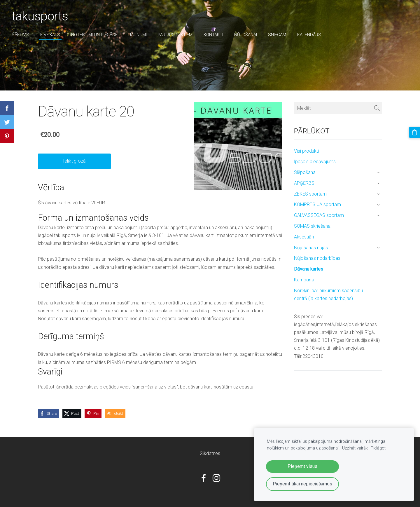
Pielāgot (378, 448)
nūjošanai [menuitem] (246, 35)
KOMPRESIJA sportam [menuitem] (317, 204)
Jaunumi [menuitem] (138, 35)
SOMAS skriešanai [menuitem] (313, 226)
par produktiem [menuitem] (175, 35)
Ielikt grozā (74, 161)
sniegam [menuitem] (277, 35)
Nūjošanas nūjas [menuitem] (311, 248)
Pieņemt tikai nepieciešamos (302, 484)
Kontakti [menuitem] (213, 35)
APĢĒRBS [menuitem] (304, 183)
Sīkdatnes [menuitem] (210, 453)
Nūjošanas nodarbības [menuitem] (317, 258)
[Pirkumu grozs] (414, 132)
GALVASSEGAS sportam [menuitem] (319, 215)
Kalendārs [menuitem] (309, 35)
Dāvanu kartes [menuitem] (309, 269)
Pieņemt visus (302, 466)
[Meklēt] (338, 108)
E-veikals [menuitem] (50, 35)
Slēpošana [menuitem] (305, 172)
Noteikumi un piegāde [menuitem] (94, 35)
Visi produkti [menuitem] (306, 151)
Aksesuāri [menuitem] (304, 237)
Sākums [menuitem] (20, 35)
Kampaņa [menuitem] (304, 280)
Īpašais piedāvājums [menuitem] (315, 162)
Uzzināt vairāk (355, 448)
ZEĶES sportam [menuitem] (310, 194)
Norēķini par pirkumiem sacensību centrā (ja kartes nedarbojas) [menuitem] (328, 295)
